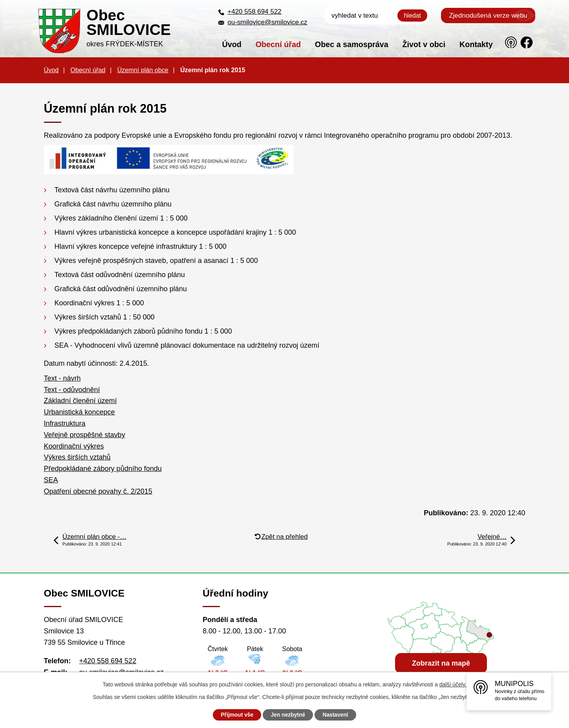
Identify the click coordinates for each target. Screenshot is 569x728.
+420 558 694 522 (254, 12)
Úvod (231, 44)
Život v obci (424, 44)
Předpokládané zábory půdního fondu (103, 469)
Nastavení (337, 715)
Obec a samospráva (352, 44)
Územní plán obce (143, 70)
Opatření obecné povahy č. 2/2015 (98, 491)
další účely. (453, 684)
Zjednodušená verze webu (488, 16)
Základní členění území (81, 401)
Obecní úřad (278, 44)
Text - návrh (62, 378)
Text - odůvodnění (72, 390)
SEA (51, 480)
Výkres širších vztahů (77, 457)
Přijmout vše (236, 715)
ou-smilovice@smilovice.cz (267, 22)
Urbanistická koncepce (80, 412)
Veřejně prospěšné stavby (85, 435)
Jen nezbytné (288, 715)
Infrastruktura (65, 423)
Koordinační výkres (74, 446)
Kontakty (476, 44)
